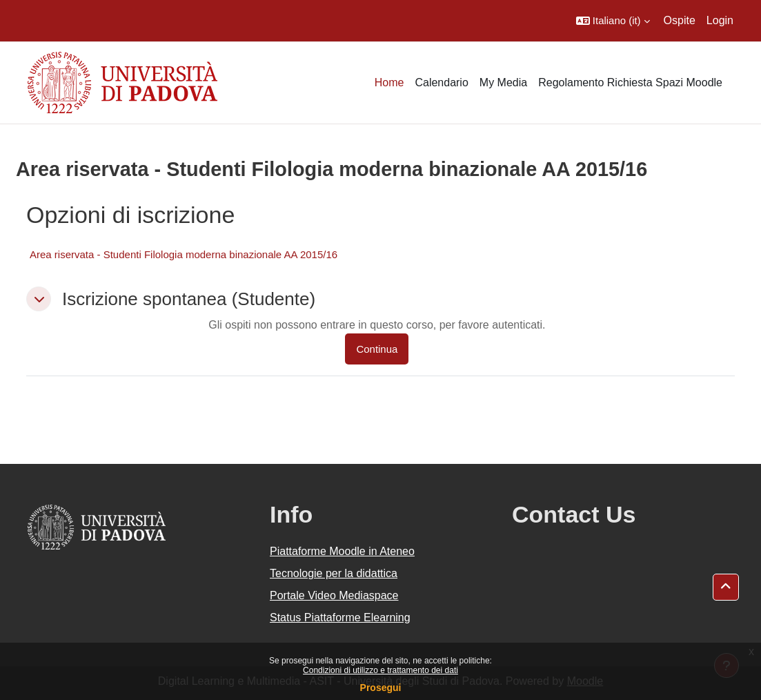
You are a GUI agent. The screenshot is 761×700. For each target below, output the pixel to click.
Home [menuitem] (389, 82)
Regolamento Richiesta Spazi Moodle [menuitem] (630, 82)
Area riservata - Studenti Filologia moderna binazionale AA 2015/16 (184, 254)
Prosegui (381, 688)
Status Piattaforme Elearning (340, 618)
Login (720, 20)
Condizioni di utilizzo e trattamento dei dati (380, 670)
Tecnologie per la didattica (334, 573)
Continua (377, 349)
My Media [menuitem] (503, 82)
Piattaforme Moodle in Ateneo (342, 551)
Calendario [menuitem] (441, 82)
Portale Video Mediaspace (334, 595)
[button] (613, 21)
